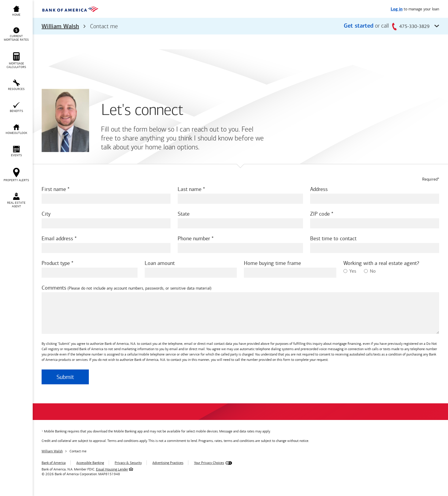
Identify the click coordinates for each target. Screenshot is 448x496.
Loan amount (160, 263)
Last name (190, 189)
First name (54, 189)
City (46, 214)
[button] (240, 26)
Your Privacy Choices (209, 463)
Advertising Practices (168, 463)
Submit (65, 377)
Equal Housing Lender (112, 469)
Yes (350, 271)
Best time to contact (333, 238)
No (370, 271)
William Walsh (60, 27)
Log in (397, 9)
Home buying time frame (272, 263)
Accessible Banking (90, 463)
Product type (56, 263)
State (184, 214)
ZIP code (320, 214)
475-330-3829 (411, 26)
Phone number (194, 238)
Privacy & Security (128, 463)
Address (319, 189)
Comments (54, 288)
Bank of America (54, 463)
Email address (57, 238)
